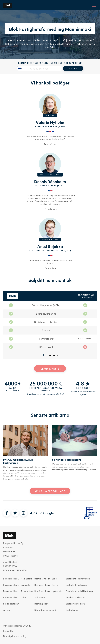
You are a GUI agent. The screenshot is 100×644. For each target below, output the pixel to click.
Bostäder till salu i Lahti (14, 597)
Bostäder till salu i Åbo (76, 585)
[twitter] (15, 513)
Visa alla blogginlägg (50, 491)
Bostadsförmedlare (75, 604)
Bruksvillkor (9, 631)
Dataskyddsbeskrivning (15, 636)
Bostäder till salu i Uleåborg (79, 591)
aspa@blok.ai (10, 562)
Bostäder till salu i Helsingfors (17, 579)
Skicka (73, 69)
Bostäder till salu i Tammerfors (18, 591)
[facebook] (7, 513)
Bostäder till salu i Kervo (46, 585)
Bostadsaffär (72, 610)
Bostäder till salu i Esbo (46, 579)
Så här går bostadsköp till (67, 460)
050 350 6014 (10, 566)
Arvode (7, 610)
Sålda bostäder (11, 604)
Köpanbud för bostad (45, 610)
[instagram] (23, 513)
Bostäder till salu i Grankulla (17, 585)
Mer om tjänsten (50, 369)
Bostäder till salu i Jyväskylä (48, 591)
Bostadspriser (41, 604)
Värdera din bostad (75, 597)
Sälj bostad (40, 597)
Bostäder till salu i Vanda (78, 579)
